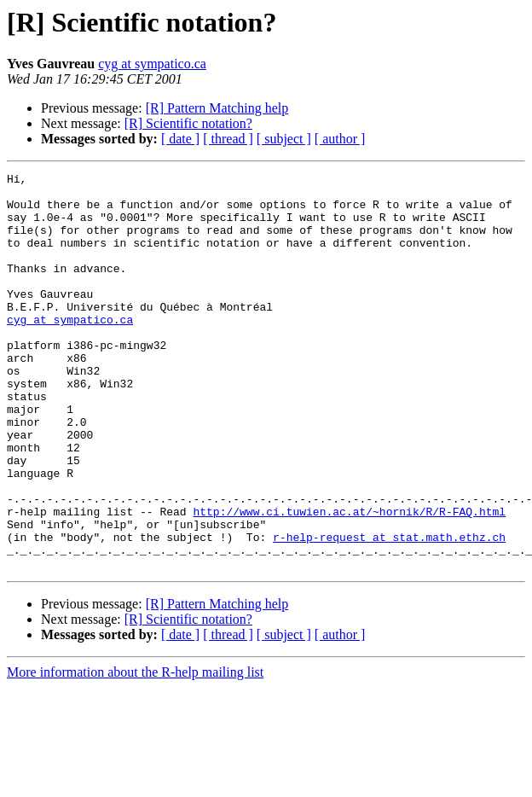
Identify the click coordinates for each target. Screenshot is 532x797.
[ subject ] (284, 139)
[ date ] (180, 139)
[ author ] (340, 139)
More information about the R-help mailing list (135, 751)
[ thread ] (228, 139)
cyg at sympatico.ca (152, 64)
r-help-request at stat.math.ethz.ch (389, 611)
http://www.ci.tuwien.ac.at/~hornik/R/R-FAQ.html (349, 580)
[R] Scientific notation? (188, 123)
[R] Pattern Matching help (217, 108)
